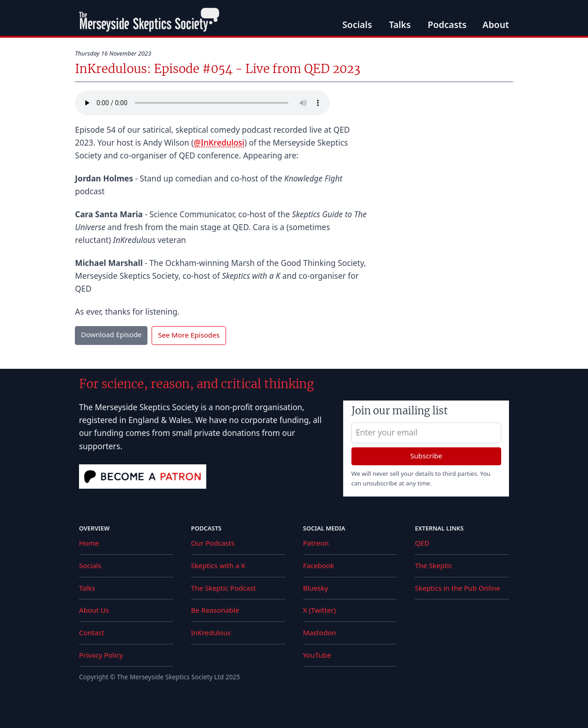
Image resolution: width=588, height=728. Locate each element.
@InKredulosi (219, 142)
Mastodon (320, 632)
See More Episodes (189, 335)
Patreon (316, 543)
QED (422, 543)
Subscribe (426, 456)
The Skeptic (433, 565)
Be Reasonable (215, 610)
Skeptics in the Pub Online (457, 588)
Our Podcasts (213, 543)
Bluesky (316, 588)
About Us (94, 610)
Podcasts (447, 25)
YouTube (317, 655)
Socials (357, 25)
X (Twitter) (320, 610)
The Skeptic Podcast (223, 588)
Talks (400, 25)
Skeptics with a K (218, 565)
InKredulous (211, 632)
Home (89, 543)
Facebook (319, 565)
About (496, 25)
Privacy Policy (101, 655)
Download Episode (111, 334)
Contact (92, 632)
